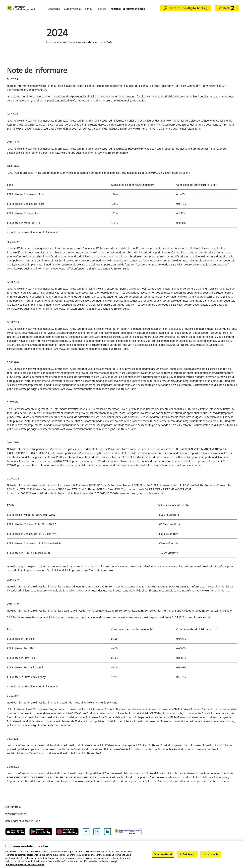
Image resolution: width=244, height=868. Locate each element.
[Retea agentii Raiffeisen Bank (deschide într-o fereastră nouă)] (23, 821)
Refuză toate (187, 854)
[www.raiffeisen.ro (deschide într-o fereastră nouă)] (16, 814)
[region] (122, 854)
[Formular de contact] (227, 8)
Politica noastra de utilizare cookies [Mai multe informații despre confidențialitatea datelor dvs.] (25, 864)
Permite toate (211, 854)
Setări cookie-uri (163, 854)
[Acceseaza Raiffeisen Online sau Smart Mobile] (185, 8)
